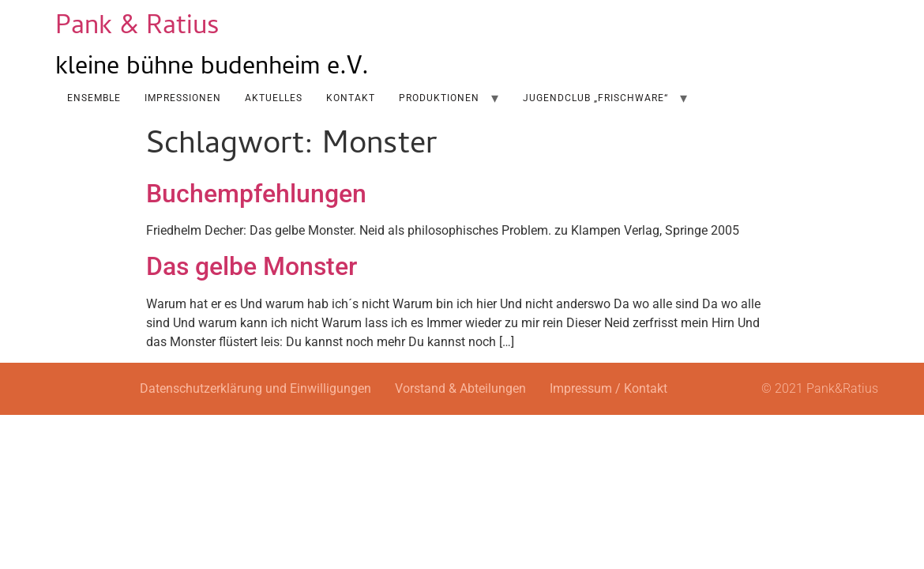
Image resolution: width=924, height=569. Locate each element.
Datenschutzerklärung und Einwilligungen (255, 388)
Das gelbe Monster (252, 266)
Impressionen (183, 98)
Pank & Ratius (137, 28)
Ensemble (94, 98)
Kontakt (351, 98)
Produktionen (439, 98)
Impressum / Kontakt (608, 388)
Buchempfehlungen (256, 194)
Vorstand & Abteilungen (460, 388)
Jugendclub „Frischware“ (595, 98)
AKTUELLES (274, 98)
